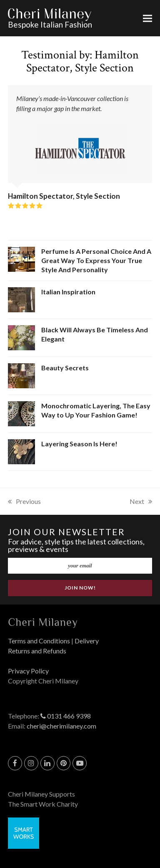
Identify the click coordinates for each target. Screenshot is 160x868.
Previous (24, 502)
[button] (147, 18)
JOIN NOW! (80, 588)
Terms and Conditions (39, 641)
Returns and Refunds (37, 651)
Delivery (87, 641)
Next (141, 502)
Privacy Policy (28, 671)
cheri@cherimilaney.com (61, 726)
